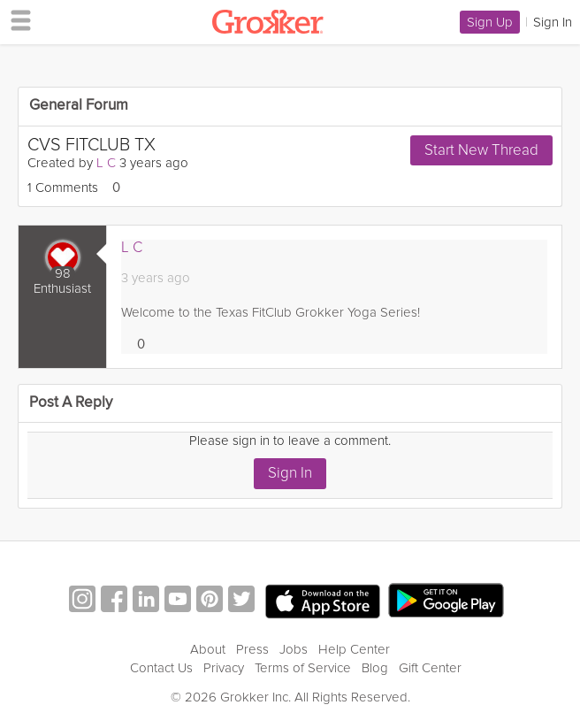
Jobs (294, 649)
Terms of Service (303, 668)
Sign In (290, 473)
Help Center (354, 649)
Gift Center (430, 668)
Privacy (224, 668)
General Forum (79, 106)
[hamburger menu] (16, 19)
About (208, 649)
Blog (375, 668)
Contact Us (161, 668)
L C (106, 163)
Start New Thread (481, 150)
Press (252, 649)
